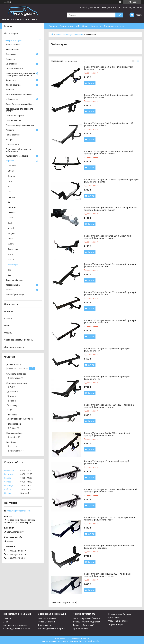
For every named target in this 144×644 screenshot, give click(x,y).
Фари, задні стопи (14, 280)
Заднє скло (11, 80)
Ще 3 (11, 410)
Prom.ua (85, 639)
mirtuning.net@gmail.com (19, 511)
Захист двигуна (13, 85)
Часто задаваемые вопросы (19, 340)
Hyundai (11, 197)
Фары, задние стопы (118, 621)
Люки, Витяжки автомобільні (20, 104)
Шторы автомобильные (120, 614)
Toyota (11, 259)
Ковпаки (10, 90)
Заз (9, 275)
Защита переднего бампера (87, 618)
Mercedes (12, 207)
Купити (91, 83)
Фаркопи (79, 35)
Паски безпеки (13, 135)
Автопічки (10, 59)
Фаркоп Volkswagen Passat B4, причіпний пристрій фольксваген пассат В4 (110, 265)
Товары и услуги (68, 26)
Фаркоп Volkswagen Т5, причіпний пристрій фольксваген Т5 (107, 377)
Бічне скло (11, 54)
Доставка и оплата (114, 26)
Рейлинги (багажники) (84, 625)
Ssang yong (13, 249)
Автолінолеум (12, 50)
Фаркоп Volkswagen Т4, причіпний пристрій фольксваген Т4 (107, 349)
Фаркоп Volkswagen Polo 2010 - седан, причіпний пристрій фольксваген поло (109, 518)
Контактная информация (15, 625)
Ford (10, 192)
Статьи (8, 318)
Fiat (9, 187)
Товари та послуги (64, 35)
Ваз (9, 270)
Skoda (10, 239)
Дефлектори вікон (14, 69)
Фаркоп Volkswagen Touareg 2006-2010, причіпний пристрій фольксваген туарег (110, 208)
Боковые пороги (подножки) (87, 622)
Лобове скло (12, 99)
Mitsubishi (12, 213)
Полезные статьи (46, 622)
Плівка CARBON (13, 121)
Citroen (11, 171)
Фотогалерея (11, 33)
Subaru (11, 244)
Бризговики (11, 64)
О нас (85, 26)
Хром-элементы (81, 628)
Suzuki (11, 254)
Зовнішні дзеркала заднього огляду (19, 110)
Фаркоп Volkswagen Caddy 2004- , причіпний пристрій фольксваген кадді (107, 434)
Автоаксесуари (13, 45)
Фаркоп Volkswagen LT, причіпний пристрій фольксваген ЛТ (106, 462)
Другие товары (116, 624)
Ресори (9, 140)
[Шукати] (119, 15)
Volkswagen (13, 265)
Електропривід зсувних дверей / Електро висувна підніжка (21, 74)
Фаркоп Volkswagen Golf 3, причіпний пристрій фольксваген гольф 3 (108, 96)
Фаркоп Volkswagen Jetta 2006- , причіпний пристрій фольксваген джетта (111, 180)
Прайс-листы (11, 304)
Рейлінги (10, 130)
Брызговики (114, 617)
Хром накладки (13, 285)
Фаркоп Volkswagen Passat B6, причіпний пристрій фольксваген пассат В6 (110, 321)
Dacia (10, 181)
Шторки (9, 290)
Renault (11, 228)
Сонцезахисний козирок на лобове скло (18, 150)
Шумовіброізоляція (15, 295)
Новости (9, 311)
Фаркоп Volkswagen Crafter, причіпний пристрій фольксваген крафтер (109, 546)
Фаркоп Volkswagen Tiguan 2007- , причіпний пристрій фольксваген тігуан (107, 574)
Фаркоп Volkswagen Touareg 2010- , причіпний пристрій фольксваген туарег (108, 236)
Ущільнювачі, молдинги (17, 156)
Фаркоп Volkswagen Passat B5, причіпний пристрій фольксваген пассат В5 (110, 293)
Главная (53, 26)
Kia (9, 202)
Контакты (96, 26)
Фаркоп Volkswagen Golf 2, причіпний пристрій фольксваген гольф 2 (108, 67)
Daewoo (11, 176)
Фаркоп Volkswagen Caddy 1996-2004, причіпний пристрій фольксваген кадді (109, 405)
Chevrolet (12, 166)
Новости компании (47, 618)
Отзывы (8, 333)
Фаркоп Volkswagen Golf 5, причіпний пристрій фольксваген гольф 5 (108, 124)
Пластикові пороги (15, 116)
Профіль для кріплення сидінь (20, 125)
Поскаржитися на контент (68, 641)
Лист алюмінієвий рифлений (19, 95)
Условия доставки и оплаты (16, 628)
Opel (10, 223)
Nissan (11, 218)
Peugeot (11, 233)
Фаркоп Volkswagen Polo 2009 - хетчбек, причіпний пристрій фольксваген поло (110, 490)
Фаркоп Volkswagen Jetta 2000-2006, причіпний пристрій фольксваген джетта (108, 152)
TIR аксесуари (12, 144)
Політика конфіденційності (91, 641)
